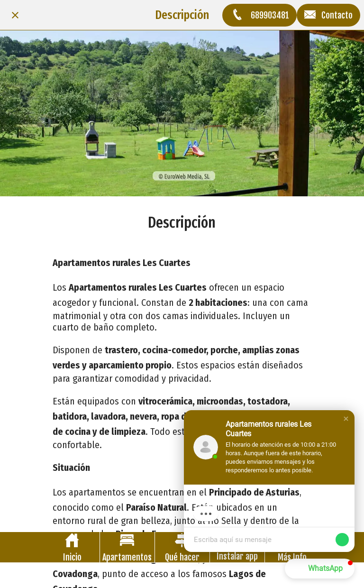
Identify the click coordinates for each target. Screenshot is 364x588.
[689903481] (259, 15)
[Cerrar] (15, 15)
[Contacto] (328, 15)
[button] (346, 419)
